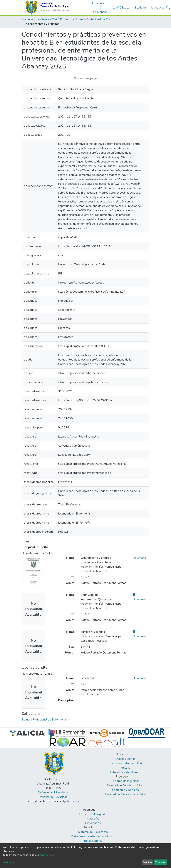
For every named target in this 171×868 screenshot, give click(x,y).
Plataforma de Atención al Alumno (93, 836)
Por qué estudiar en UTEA (125, 763)
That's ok (161, 862)
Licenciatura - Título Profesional (53, 19)
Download (139, 558)
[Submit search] (168, 8)
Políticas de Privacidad (53, 797)
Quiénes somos (125, 759)
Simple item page (85, 78)
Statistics (141, 8)
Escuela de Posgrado (93, 814)
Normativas (157, 8)
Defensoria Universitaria (53, 792)
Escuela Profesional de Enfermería (94, 19)
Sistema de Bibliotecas (93, 832)
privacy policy (48, 855)
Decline (147, 862)
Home (26, 19)
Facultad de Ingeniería (125, 781)
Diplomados (93, 823)
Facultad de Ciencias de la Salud (125, 794)
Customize (9, 862)
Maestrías (93, 819)
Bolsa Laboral (93, 841)
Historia (125, 768)
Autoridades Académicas (125, 772)
